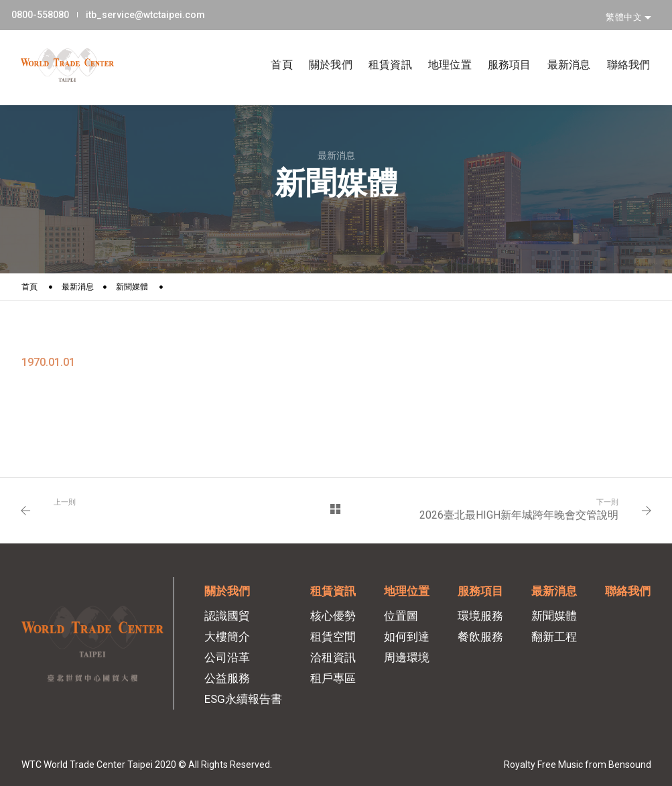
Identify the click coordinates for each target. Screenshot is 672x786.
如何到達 (407, 637)
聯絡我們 (619, 48)
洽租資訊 (333, 657)
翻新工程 (554, 637)
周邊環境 (407, 657)
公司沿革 (227, 657)
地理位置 (441, 48)
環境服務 (480, 616)
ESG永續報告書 (243, 699)
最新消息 (560, 48)
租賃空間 (333, 637)
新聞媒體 (132, 287)
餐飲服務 (480, 637)
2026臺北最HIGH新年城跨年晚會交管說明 (519, 515)
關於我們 (321, 48)
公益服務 (227, 678)
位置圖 (401, 616)
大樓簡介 (227, 637)
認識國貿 (227, 616)
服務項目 (500, 48)
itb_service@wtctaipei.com (154, 13)
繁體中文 (625, 12)
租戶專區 (333, 678)
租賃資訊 (381, 48)
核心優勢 (333, 616)
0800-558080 (50, 13)
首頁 (272, 48)
